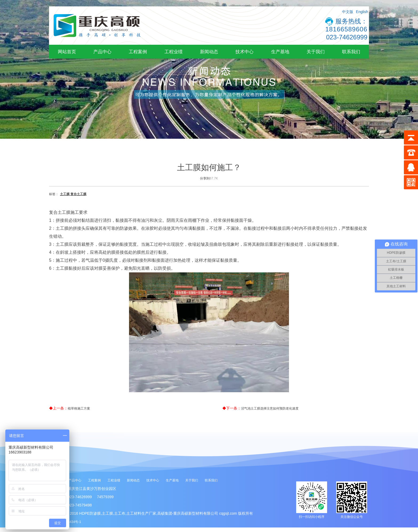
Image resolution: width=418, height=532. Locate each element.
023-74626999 (347, 37)
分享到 (205, 178)
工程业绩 (174, 52)
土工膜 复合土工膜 (73, 194)
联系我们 (351, 52)
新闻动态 (209, 52)
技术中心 (244, 52)
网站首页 (67, 52)
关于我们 (316, 52)
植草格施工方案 (79, 408)
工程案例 (138, 52)
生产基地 (280, 52)
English (362, 12)
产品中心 (102, 52)
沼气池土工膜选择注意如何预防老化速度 (270, 408)
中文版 (348, 12)
